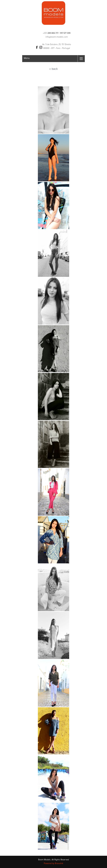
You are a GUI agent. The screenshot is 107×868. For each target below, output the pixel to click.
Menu (27, 59)
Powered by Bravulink (53, 864)
